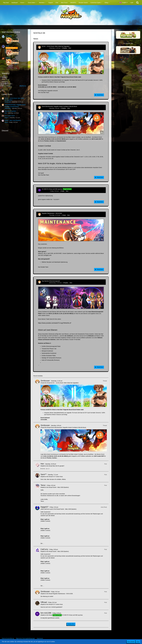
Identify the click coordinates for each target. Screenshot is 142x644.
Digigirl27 (45, 507)
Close (138, 642)
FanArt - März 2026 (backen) (13, 120)
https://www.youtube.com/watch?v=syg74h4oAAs (54, 323)
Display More (71, 624)
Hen (6, 113)
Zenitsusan (8, 102)
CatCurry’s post (48, 509)
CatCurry (44, 549)
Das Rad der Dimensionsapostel (51, 281)
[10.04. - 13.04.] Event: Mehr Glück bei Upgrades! (56, 46)
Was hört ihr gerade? (11, 111)
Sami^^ (7, 118)
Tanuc (6, 122)
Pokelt (7, 46)
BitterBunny (23, 86)
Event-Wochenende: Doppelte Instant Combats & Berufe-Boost (59, 106)
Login (132, 3)
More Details (131, 642)
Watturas (8, 58)
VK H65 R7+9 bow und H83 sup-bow (52, 189)
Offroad (44, 602)
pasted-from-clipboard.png (45, 196)
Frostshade (9, 36)
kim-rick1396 (45, 191)
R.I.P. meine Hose (10, 116)
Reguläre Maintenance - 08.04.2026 (52, 213)
